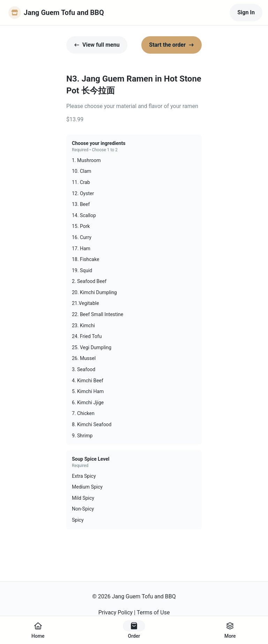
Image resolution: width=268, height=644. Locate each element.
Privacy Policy (116, 612)
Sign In (246, 12)
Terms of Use (153, 612)
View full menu (97, 45)
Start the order (172, 45)
